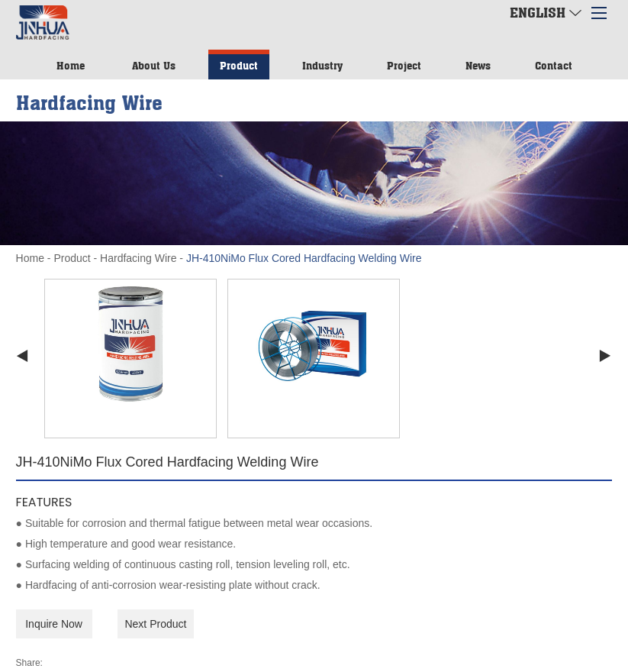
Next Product (155, 624)
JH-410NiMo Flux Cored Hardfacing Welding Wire (304, 258)
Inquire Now (54, 624)
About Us (154, 65)
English (546, 12)
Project (404, 65)
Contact (554, 65)
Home (71, 65)
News (478, 65)
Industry (322, 65)
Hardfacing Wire (138, 258)
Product (239, 65)
